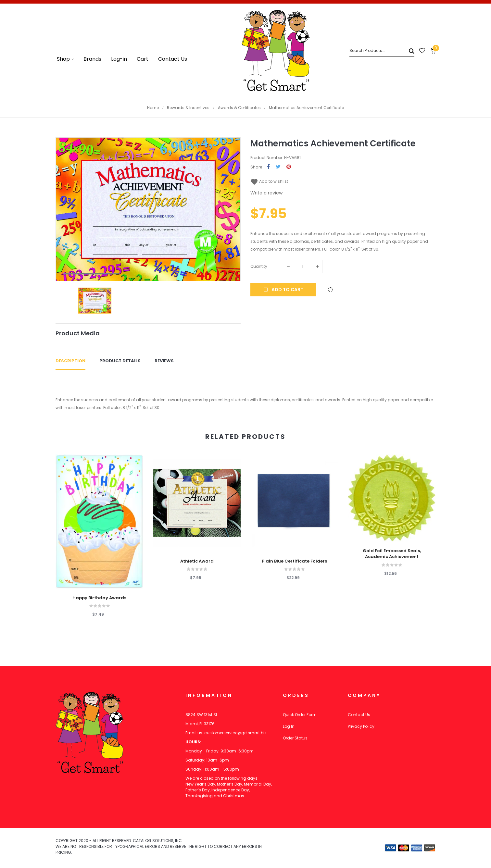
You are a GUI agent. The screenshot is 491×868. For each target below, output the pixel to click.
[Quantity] (303, 267)
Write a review (266, 193)
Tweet (278, 167)
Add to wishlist (269, 181)
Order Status (295, 738)
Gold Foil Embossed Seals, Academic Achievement (392, 554)
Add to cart (283, 290)
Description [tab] (70, 361)
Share (268, 167)
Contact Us (359, 715)
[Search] (382, 51)
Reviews (164, 361)
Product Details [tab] (120, 361)
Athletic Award (197, 561)
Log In (289, 726)
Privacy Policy (361, 726)
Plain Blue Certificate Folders (294, 561)
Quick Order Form (300, 715)
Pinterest (289, 167)
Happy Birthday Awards (99, 598)
